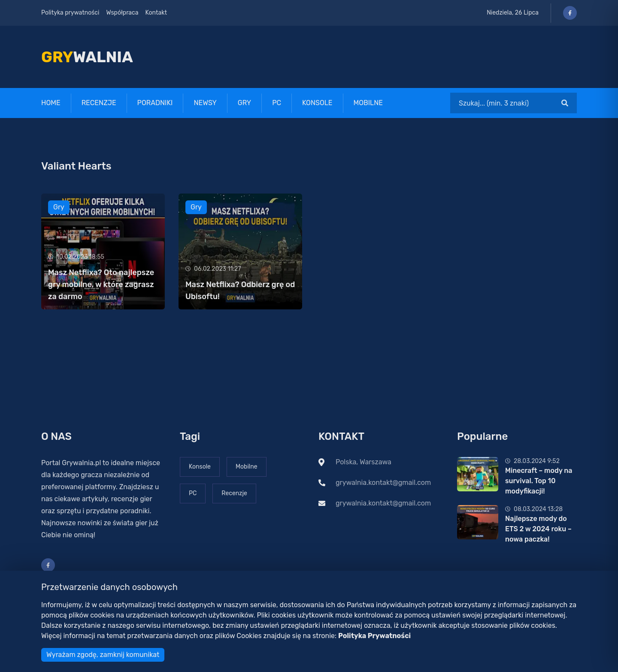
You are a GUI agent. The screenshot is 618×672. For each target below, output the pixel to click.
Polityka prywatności (70, 13)
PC (277, 103)
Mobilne (368, 103)
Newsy (205, 103)
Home (51, 103)
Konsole (317, 103)
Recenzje (99, 103)
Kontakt (156, 13)
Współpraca (122, 13)
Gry (244, 103)
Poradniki (155, 103)
